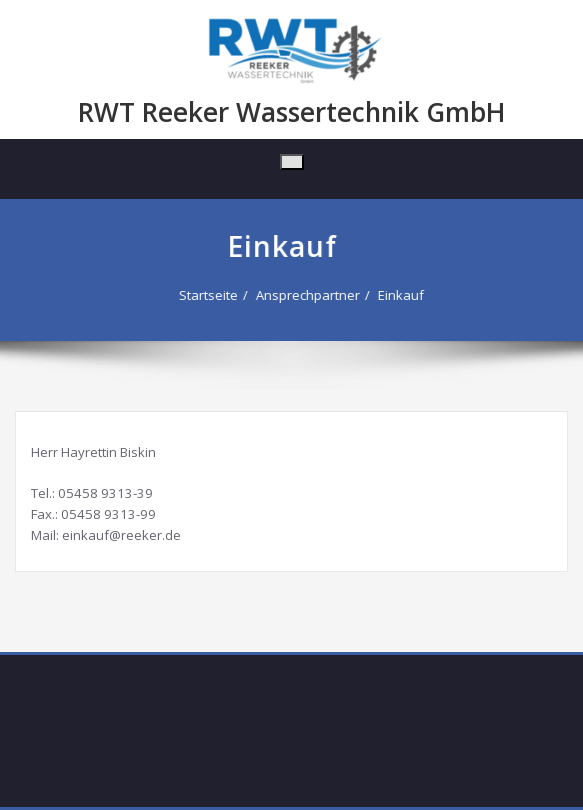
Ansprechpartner (305, 295)
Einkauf (398, 295)
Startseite (205, 295)
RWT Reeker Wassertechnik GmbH (291, 112)
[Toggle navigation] (292, 162)
